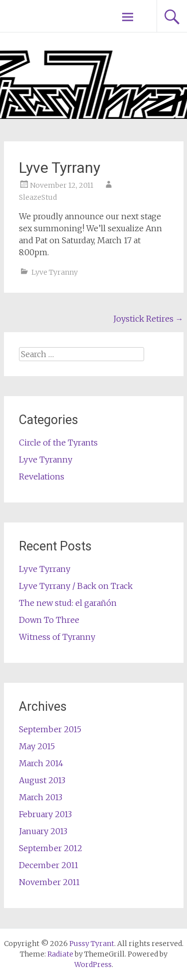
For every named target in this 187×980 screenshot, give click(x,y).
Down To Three (49, 620)
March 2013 (41, 797)
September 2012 (51, 848)
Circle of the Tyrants (58, 443)
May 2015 (37, 746)
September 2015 (50, 729)
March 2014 (41, 763)
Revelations (42, 477)
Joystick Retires (148, 319)
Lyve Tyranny (55, 272)
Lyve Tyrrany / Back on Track (76, 586)
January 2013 (43, 831)
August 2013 (42, 780)
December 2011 (49, 865)
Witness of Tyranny (57, 637)
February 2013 (45, 814)
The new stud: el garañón (68, 603)
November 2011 (49, 882)
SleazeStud (38, 197)
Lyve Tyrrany (45, 569)
